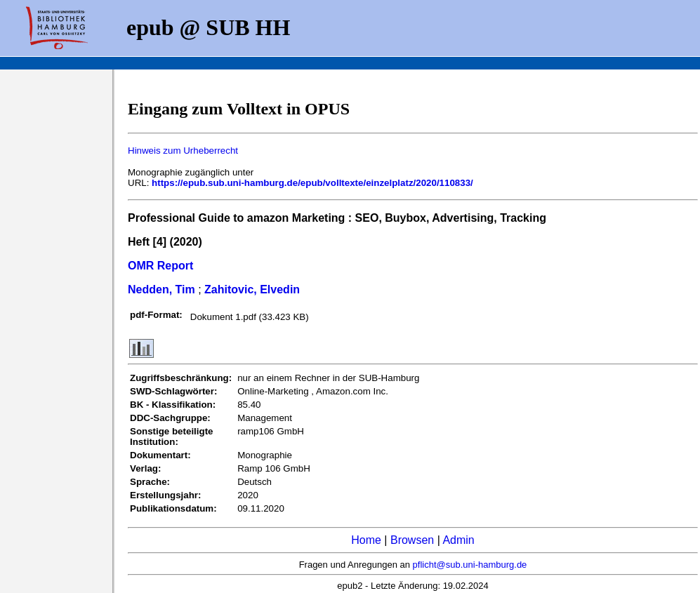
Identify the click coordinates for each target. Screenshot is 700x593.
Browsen (412, 540)
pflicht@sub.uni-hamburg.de (470, 565)
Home (366, 540)
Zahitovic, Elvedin (252, 289)
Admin (458, 540)
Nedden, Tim (161, 289)
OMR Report (160, 266)
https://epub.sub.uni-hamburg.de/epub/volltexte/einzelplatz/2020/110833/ (312, 183)
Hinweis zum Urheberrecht (183, 151)
